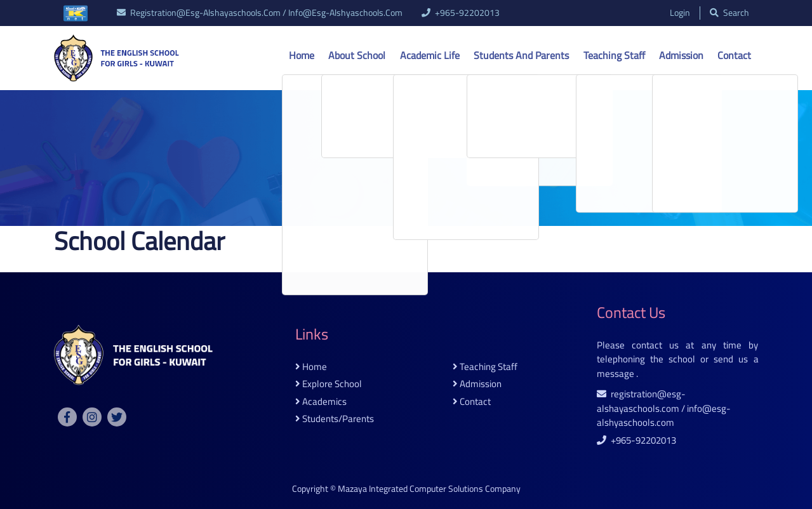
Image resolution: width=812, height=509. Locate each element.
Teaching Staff (614, 55)
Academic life (430, 55)
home (311, 367)
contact (472, 402)
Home (302, 55)
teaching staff (485, 367)
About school (357, 55)
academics (321, 402)
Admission (681, 55)
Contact (734, 55)
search (729, 13)
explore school (329, 384)
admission (477, 384)
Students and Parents (521, 55)
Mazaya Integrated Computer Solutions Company (429, 489)
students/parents (335, 419)
